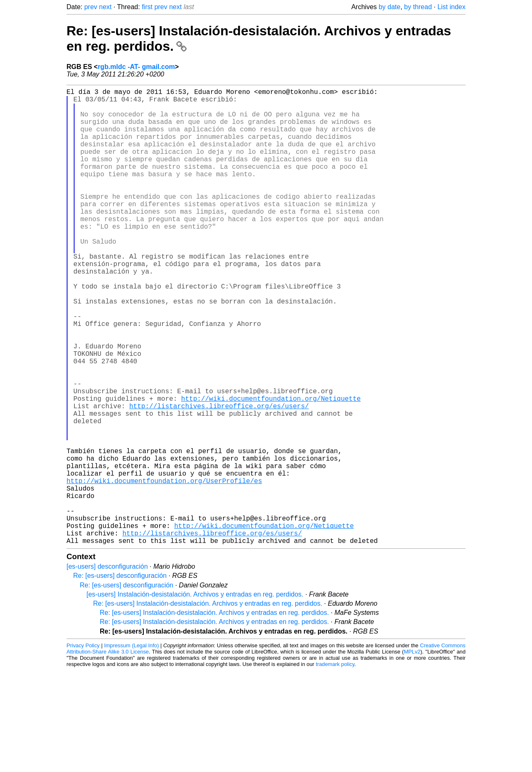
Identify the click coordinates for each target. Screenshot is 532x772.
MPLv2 (412, 753)
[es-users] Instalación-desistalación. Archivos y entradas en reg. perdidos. (195, 696)
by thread (418, 7)
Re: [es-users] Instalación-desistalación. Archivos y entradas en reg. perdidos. (208, 705)
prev (91, 7)
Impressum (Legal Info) (131, 747)
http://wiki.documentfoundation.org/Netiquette (271, 468)
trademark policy (335, 766)
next (105, 7)
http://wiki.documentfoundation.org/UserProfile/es (164, 569)
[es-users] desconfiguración (107, 668)
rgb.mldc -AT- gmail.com (136, 67)
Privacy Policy (83, 747)
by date (389, 7)
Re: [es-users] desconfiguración (120, 677)
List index (451, 7)
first (147, 7)
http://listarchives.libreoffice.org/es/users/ (219, 477)
